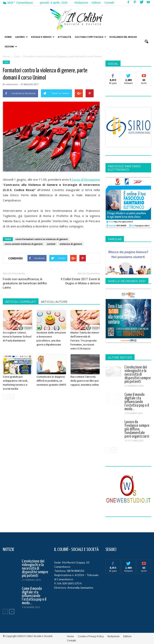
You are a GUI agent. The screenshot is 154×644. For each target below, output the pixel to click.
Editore (96, 3)
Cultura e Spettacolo (91, 37)
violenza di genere (71, 244)
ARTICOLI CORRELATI (21, 302)
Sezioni (11, 46)
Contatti (109, 3)
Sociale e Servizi (43, 37)
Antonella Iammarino (80, 588)
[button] (146, 42)
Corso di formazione (85, 179)
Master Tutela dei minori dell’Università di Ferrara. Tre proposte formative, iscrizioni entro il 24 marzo (85, 341)
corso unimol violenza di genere (24, 244)
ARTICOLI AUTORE (54, 302)
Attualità (64, 37)
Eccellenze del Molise (123, 37)
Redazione (81, 3)
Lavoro (21, 37)
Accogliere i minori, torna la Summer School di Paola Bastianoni (17, 337)
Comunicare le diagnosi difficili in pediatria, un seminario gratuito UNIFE (51, 381)
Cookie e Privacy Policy (91, 636)
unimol (51, 244)
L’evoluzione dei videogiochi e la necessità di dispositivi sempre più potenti (138, 374)
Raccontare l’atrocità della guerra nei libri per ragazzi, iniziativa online (85, 381)
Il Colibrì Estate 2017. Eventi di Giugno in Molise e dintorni (80, 281)
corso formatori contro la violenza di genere (42, 239)
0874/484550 (75, 571)
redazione (12, 84)
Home (8, 37)
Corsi (6, 62)
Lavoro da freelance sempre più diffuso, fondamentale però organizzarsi (137, 429)
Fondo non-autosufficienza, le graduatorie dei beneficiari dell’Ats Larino (25, 283)
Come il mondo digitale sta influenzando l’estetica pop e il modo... (137, 402)
